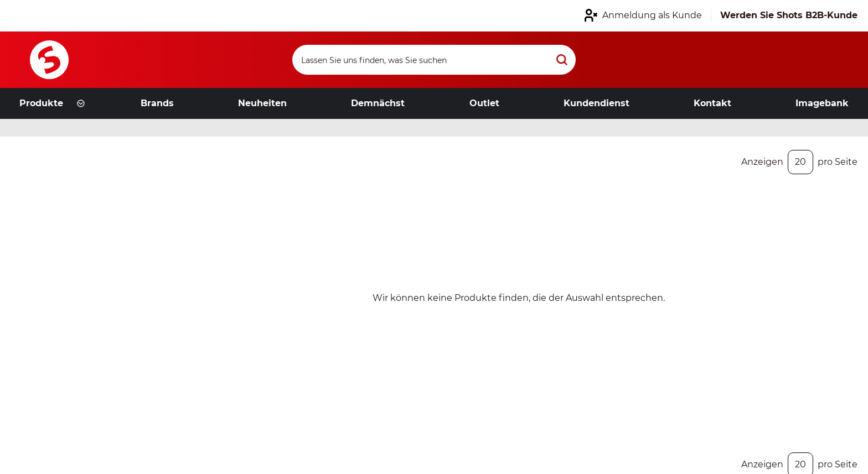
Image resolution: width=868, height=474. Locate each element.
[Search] (434, 60)
